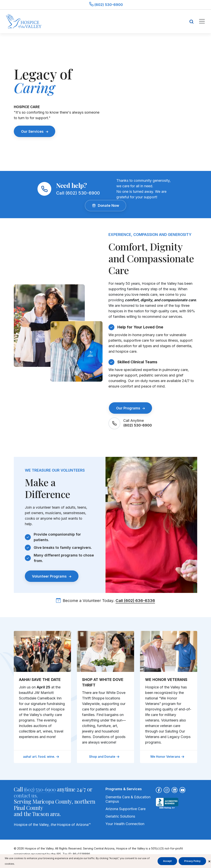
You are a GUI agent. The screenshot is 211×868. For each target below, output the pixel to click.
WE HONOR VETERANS (166, 679)
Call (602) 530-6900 (78, 193)
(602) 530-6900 (138, 425)
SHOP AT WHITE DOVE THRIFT (103, 682)
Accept (167, 861)
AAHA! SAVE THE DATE (40, 679)
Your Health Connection (125, 824)
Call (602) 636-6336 (135, 600)
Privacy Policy (192, 861)
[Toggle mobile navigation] (202, 21)
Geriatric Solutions (120, 816)
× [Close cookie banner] (209, 861)
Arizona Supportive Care (126, 809)
